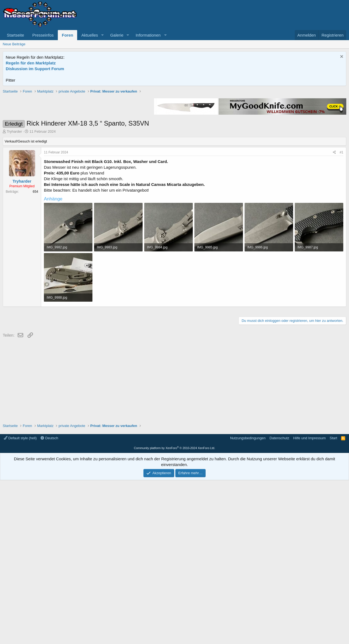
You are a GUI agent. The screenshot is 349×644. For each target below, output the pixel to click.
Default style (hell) (20, 602)
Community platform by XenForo (174, 612)
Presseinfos (43, 35)
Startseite (15, 35)
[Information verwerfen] (341, 57)
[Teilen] (334, 230)
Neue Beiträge (14, 44)
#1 (342, 230)
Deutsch (49, 602)
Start (333, 602)
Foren (68, 35)
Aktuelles (90, 35)
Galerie (117, 35)
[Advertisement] (174, 127)
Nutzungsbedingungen (248, 602)
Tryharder (14, 209)
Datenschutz (279, 602)
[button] (102, 35)
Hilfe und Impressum (309, 602)
